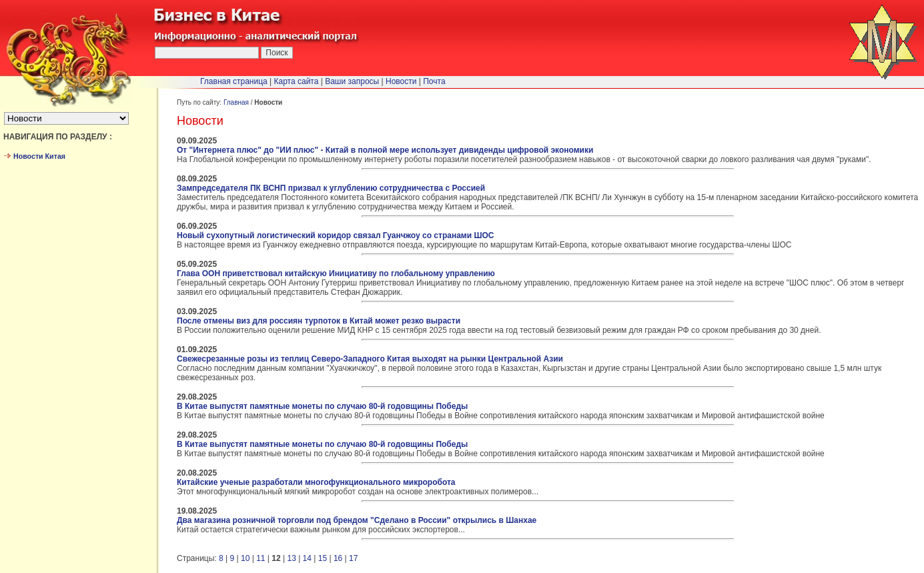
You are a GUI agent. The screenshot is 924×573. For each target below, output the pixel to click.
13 (291, 558)
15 (323, 558)
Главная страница (234, 81)
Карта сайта (297, 81)
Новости (401, 81)
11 (261, 558)
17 (353, 558)
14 (307, 558)
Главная (236, 102)
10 (245, 558)
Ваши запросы (352, 81)
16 (338, 558)
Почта (434, 81)
